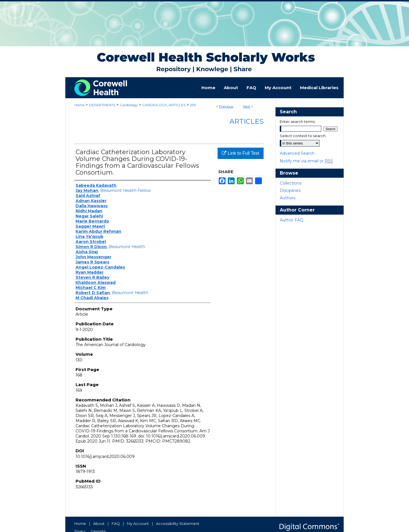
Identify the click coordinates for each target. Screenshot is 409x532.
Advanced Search (297, 153)
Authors (288, 198)
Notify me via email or (306, 161)
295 (193, 105)
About (99, 523)
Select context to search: (303, 136)
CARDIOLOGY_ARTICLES (164, 105)
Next (247, 106)
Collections (291, 183)
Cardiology (129, 105)
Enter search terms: (298, 122)
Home (79, 105)
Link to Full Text (240, 153)
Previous (226, 106)
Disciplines (290, 190)
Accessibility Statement (178, 523)
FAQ (116, 523)
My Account (138, 523)
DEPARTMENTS (102, 105)
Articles (247, 121)
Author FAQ (292, 220)
